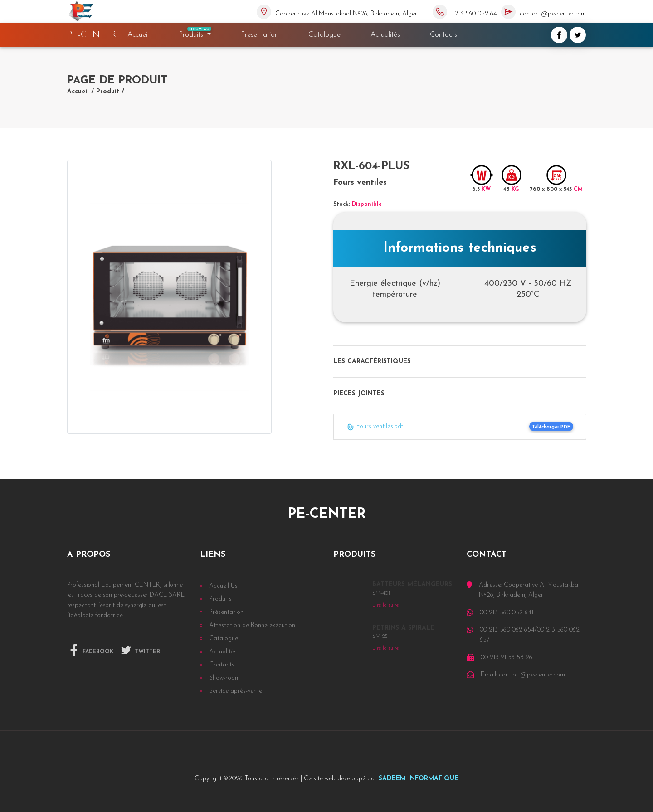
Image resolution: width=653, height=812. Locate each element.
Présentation (260, 35)
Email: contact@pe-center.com (523, 675)
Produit (108, 92)
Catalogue (324, 35)
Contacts (443, 35)
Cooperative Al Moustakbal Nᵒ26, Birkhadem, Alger (346, 14)
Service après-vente (236, 691)
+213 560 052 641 (475, 14)
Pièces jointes (359, 394)
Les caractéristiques (372, 362)
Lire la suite (385, 605)
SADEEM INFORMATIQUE (419, 779)
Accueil (140, 35)
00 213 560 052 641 (507, 613)
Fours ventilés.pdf (375, 427)
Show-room (224, 678)
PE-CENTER (92, 35)
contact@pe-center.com (553, 14)
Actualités (385, 35)
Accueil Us (223, 586)
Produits (195, 33)
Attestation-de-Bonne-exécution (252, 625)
